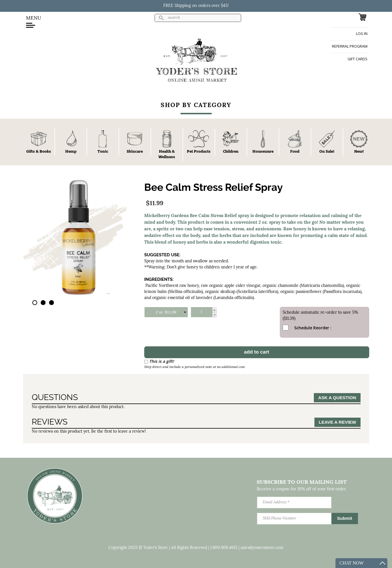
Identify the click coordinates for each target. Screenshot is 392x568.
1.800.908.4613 (224, 548)
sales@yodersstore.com (262, 548)
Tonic (103, 151)
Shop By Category (196, 105)
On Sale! (327, 151)
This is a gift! (162, 361)
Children (231, 151)
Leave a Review (337, 422)
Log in (362, 34)
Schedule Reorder (305, 328)
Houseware (263, 151)
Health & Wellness (167, 154)
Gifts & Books (39, 151)
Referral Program (350, 46)
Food (295, 151)
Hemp (71, 151)
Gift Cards (358, 59)
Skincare (135, 151)
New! (359, 151)
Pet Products (199, 151)
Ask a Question (337, 398)
